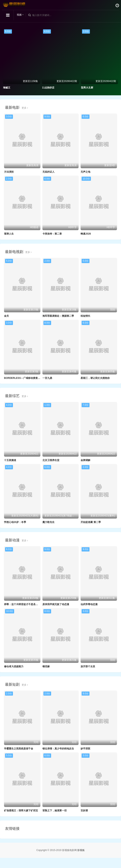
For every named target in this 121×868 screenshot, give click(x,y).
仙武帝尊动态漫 (89, 604)
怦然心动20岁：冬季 (15, 522)
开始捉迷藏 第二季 (91, 522)
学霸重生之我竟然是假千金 (19, 749)
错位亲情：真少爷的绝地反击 (58, 749)
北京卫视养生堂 (51, 460)
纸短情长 (85, 316)
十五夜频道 (10, 460)
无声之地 (85, 172)
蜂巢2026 (86, 234)
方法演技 (9, 172)
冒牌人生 (9, 234)
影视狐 (81, 850)
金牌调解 (85, 460)
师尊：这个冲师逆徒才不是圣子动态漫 (25, 604)
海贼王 (7, 88)
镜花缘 (46, 666)
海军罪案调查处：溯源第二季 (58, 316)
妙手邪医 (85, 749)
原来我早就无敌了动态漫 (56, 604)
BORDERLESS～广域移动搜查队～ (23, 378)
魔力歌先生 (48, 522)
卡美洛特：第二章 (52, 234)
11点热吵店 (48, 88)
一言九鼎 (47, 378)
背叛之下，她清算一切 (55, 811)
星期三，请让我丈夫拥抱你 (95, 378)
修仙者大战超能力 (14, 666)
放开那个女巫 (88, 666)
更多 (25, 108)
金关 (6, 316)
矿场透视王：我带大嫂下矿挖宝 (21, 811)
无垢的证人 (48, 172)
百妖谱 (84, 811)
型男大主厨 (87, 88)
